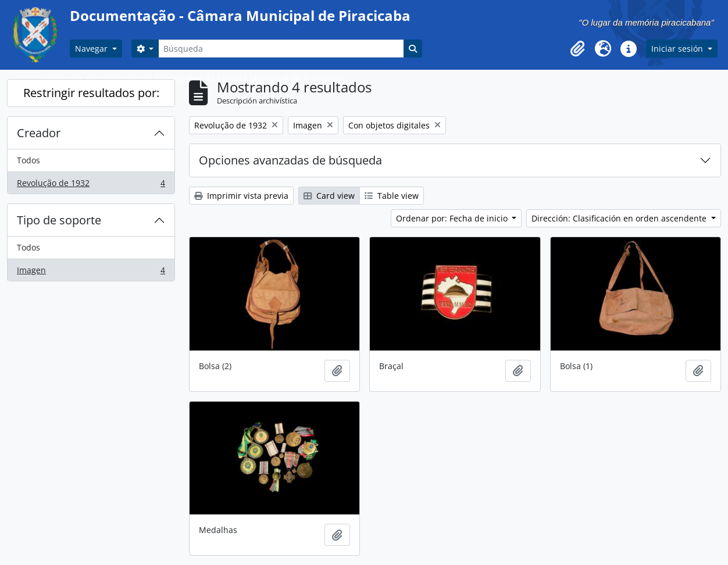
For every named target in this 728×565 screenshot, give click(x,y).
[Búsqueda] (281, 49)
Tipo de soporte (59, 220)
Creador (39, 133)
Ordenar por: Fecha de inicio (453, 218)
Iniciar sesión (678, 49)
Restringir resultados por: (91, 93)
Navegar (92, 49)
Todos (28, 160)
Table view (392, 196)
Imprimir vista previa (241, 196)
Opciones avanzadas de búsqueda (290, 160)
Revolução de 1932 (91, 185)
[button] (577, 49)
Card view (329, 196)
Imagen (91, 273)
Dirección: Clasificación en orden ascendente (620, 218)
